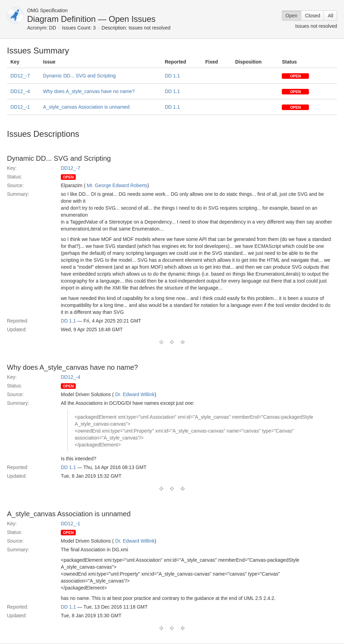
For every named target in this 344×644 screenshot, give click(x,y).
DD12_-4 (20, 91)
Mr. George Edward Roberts (117, 185)
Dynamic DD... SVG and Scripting (79, 76)
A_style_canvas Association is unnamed (86, 107)
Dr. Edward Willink (135, 394)
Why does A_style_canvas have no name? (89, 91)
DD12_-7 (20, 76)
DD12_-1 (20, 107)
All (330, 16)
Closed (313, 16)
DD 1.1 (172, 76)
